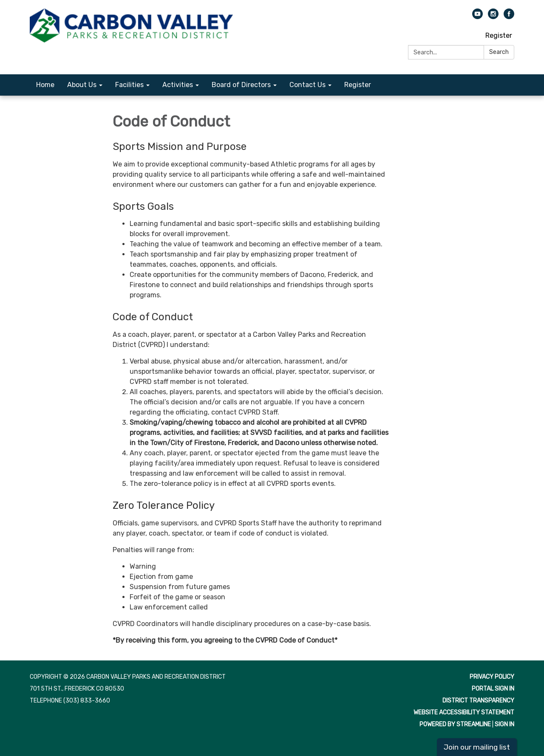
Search (499, 52)
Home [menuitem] (45, 85)
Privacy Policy (492, 677)
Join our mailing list (477, 747)
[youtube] (477, 17)
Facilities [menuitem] (129, 85)
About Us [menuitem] (82, 85)
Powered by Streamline (455, 724)
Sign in (504, 724)
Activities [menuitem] (178, 85)
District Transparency (478, 701)
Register (499, 35)
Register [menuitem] (358, 85)
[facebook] (509, 17)
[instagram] (493, 17)
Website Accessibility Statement (464, 712)
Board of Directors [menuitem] (241, 85)
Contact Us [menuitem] (307, 85)
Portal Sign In (493, 689)
